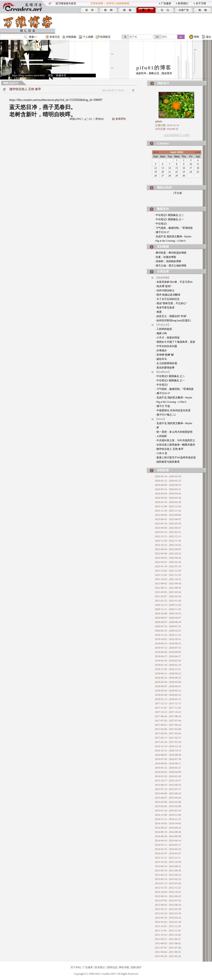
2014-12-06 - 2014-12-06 (168, 815)
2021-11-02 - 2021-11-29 (168, 575)
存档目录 (163, 470)
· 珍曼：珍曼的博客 (165, 257)
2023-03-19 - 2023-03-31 (168, 532)
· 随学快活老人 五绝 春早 (169, 449)
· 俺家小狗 (161, 333)
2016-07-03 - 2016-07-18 (168, 759)
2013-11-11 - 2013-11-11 (168, 858)
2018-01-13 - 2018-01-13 (168, 699)
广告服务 (166, 3)
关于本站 (76, 967)
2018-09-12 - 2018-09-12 (168, 673)
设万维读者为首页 (66, 3)
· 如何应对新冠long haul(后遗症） (174, 320)
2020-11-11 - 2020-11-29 (168, 609)
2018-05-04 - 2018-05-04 (168, 682)
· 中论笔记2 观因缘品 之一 (169, 219)
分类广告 (184, 10)
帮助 (197, 37)
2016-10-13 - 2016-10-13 (168, 751)
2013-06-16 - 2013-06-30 (168, 871)
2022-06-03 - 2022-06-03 (168, 549)
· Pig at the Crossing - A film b (170, 241)
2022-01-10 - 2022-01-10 (168, 566)
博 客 (146, 10)
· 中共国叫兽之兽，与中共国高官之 (175, 440)
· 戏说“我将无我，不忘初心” (171, 303)
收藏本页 (61, 75)
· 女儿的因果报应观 (166, 363)
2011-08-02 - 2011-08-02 (168, 943)
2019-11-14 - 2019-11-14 (168, 635)
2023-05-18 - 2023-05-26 (168, 524)
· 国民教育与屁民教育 (167, 462)
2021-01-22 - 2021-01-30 (168, 601)
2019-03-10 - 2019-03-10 (168, 661)
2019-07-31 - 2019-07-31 (168, 648)
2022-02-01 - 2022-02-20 (168, 562)
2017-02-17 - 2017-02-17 (168, 738)
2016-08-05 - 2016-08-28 (168, 755)
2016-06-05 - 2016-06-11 (168, 763)
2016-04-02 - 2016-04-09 (168, 772)
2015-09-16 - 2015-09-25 (168, 785)
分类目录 (163, 272)
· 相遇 (158, 312)
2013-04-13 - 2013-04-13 (168, 875)
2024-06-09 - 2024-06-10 (168, 485)
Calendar (163, 143)
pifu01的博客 (154, 68)
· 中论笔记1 (161, 224)
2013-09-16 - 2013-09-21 (168, 866)
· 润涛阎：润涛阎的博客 (168, 261)
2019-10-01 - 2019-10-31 (168, 639)
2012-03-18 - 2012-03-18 (168, 913)
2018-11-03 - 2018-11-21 (168, 669)
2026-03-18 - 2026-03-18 (168, 476)
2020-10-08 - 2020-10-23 (168, 613)
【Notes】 (161, 419)
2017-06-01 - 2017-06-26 (168, 725)
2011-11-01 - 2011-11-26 (168, 931)
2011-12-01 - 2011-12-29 (168, 926)
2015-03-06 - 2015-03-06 (168, 802)
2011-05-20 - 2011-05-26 (168, 956)
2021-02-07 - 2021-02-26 (168, 596)
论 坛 (165, 10)
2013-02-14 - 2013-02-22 (168, 879)
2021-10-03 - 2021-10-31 (168, 579)
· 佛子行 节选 (163, 406)
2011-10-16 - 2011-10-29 (168, 935)
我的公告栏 (164, 188)
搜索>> (33, 37)
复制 (51, 75)
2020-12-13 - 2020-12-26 (168, 605)
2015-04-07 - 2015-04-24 (168, 798)
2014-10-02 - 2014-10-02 (168, 823)
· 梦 (157, 428)
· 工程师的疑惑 (164, 329)
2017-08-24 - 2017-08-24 (168, 716)
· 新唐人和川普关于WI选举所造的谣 (175, 458)
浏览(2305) (75, 119)
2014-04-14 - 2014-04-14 (168, 841)
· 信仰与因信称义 (165, 290)
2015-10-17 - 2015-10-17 (168, 781)
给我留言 (105, 37)
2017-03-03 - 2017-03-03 (168, 733)
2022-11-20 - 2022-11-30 (168, 541)
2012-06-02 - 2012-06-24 (168, 905)
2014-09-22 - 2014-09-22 (168, 828)
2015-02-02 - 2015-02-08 (168, 806)
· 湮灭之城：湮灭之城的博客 (170, 266)
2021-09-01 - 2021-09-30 (168, 584)
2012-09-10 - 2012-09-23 (168, 896)
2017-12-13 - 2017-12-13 (168, 703)
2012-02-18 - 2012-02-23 (168, 918)
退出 (209, 37)
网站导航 (124, 967)
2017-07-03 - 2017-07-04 (168, 721)
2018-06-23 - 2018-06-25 (168, 678)
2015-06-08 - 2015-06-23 (168, 793)
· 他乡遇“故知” (163, 286)
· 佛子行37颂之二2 (165, 415)
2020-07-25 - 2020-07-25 (168, 626)
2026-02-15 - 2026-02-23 (168, 481)
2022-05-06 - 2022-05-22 (168, 554)
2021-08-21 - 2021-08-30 (168, 588)
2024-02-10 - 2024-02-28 (168, 502)
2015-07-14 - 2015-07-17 (168, 789)
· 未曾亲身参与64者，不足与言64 (174, 282)
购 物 (203, 10)
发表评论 (121, 119)
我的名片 (163, 83)
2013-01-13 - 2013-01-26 (168, 883)
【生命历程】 (163, 278)
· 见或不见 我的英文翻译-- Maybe (173, 236)
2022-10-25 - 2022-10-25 (168, 545)
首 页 (89, 10)
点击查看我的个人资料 (177, 135)
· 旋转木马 (161, 359)
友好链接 (163, 247)
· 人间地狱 (161, 436)
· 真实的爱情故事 (165, 368)
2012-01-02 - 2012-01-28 (168, 922)
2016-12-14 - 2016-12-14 (168, 746)
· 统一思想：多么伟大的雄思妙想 (174, 432)
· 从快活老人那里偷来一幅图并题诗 (175, 445)
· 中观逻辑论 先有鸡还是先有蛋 (173, 410)
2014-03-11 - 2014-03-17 (168, 845)
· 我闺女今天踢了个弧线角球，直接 (175, 342)
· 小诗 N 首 (161, 453)
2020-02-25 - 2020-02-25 (168, 631)
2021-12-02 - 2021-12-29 (168, 571)
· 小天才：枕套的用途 (167, 338)
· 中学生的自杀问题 (166, 346)
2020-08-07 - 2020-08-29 (168, 622)
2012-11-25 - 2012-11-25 (168, 888)
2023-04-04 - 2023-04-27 (168, 528)
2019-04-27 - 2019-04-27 (168, 656)
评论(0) (99, 119)
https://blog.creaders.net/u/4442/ (29, 75)
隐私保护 (136, 967)
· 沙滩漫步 (161, 350)
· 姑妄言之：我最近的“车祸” (171, 316)
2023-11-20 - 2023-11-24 (168, 511)
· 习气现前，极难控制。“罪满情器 (174, 228)
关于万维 (201, 3)
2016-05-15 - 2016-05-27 (168, 768)
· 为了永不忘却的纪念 (167, 299)
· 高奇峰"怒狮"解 (165, 355)
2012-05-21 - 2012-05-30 (168, 909)
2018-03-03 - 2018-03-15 (168, 691)
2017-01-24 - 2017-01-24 (168, 742)
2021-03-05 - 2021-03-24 (168, 592)
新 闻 (108, 10)
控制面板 (71, 37)
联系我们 (183, 3)
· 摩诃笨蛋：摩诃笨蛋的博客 (170, 253)
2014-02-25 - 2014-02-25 (168, 849)
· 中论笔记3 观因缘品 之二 (169, 215)
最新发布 (163, 209)
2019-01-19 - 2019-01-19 (168, 665)
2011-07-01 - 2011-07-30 (168, 948)
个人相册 (88, 37)
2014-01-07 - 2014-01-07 (168, 853)
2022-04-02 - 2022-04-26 (168, 558)
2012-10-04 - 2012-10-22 (168, 892)
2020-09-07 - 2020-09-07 (168, 618)
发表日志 (55, 37)
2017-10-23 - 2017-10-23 (168, 712)
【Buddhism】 (163, 372)
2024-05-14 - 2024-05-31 (168, 489)
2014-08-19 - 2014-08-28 (168, 832)
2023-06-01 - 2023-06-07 (168, 519)
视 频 (127, 10)
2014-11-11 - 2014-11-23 (168, 819)
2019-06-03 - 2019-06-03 (168, 652)
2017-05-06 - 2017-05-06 (168, 729)
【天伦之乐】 (163, 325)
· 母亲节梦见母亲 (165, 308)
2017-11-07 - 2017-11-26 (168, 708)
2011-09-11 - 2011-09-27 (168, 939)
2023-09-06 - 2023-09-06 (168, 515)
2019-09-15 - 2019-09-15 (168, 643)
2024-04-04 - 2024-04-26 (168, 494)
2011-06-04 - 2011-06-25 (168, 952)
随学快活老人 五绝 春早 (25, 89)
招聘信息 (112, 967)
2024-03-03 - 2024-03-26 (168, 498)
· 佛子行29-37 (162, 232)
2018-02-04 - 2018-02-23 (168, 695)
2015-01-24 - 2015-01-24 (168, 811)
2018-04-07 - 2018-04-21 (168, 686)
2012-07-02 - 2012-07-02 (168, 901)
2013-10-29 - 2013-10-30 (168, 862)
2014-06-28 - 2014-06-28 (168, 836)
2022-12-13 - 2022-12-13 (168, 536)
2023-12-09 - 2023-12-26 (168, 506)
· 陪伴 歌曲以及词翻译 (168, 295)
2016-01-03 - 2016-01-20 (168, 776)
